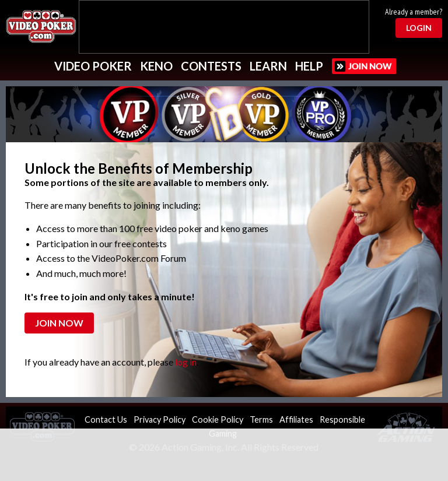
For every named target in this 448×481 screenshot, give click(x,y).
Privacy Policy (160, 419)
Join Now (59, 323)
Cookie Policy (218, 419)
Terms (261, 419)
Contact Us (106, 419)
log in (186, 362)
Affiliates (296, 419)
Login (419, 28)
